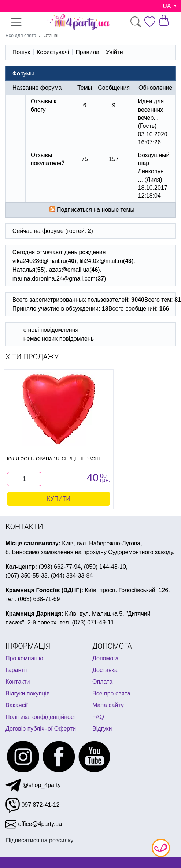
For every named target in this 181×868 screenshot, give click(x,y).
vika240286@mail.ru (39, 261)
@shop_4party (33, 785)
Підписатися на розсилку (40, 840)
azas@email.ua (69, 270)
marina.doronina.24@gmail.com (54, 279)
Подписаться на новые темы (96, 210)
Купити (59, 499)
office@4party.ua (34, 824)
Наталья (24, 270)
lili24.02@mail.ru (101, 261)
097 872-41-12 (33, 805)
